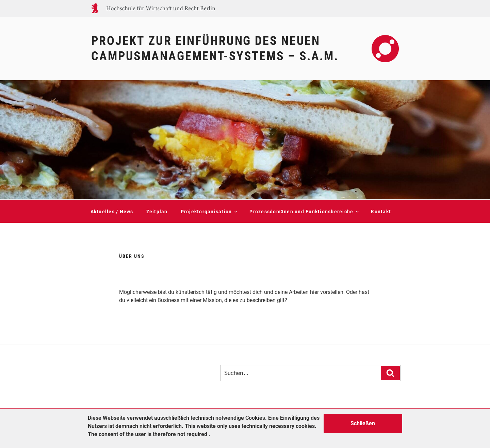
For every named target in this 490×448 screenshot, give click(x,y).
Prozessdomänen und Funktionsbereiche (304, 212)
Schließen (363, 423)
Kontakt (381, 212)
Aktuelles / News (112, 212)
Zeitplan (157, 212)
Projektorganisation (209, 212)
